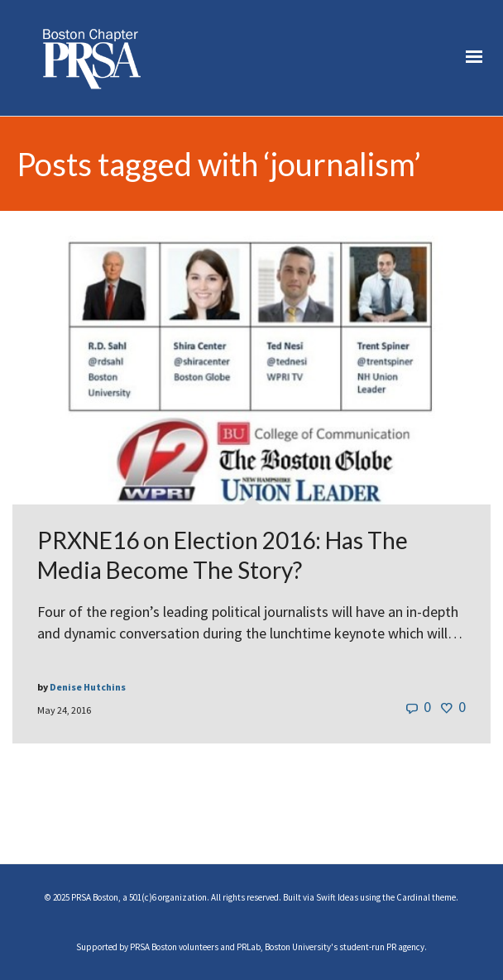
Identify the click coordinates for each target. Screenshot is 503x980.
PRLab (249, 947)
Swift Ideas (337, 897)
